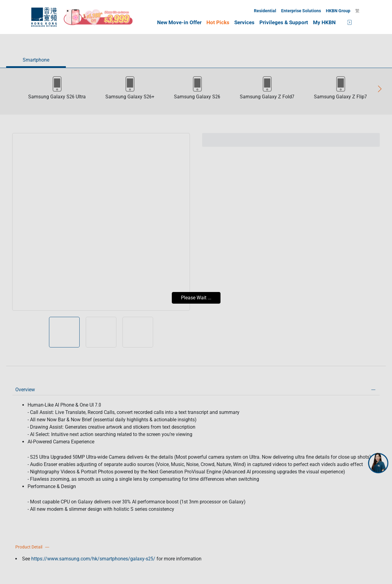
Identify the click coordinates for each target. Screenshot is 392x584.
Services (244, 23)
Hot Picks (218, 23)
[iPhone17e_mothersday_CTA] (98, 17)
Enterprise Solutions (301, 11)
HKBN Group (338, 11)
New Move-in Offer (179, 23)
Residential (265, 11)
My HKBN (324, 23)
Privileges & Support (284, 23)
